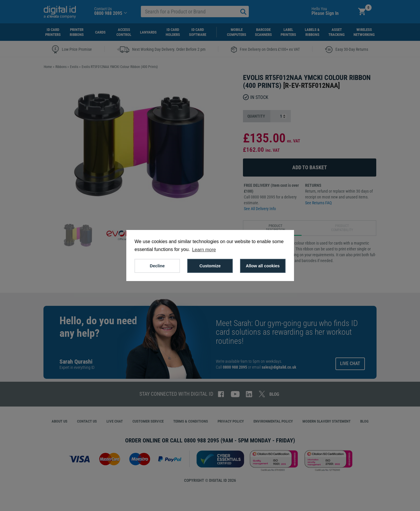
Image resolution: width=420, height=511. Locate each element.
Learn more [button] (204, 250)
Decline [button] (157, 266)
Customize (210, 266)
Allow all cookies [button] (263, 266)
